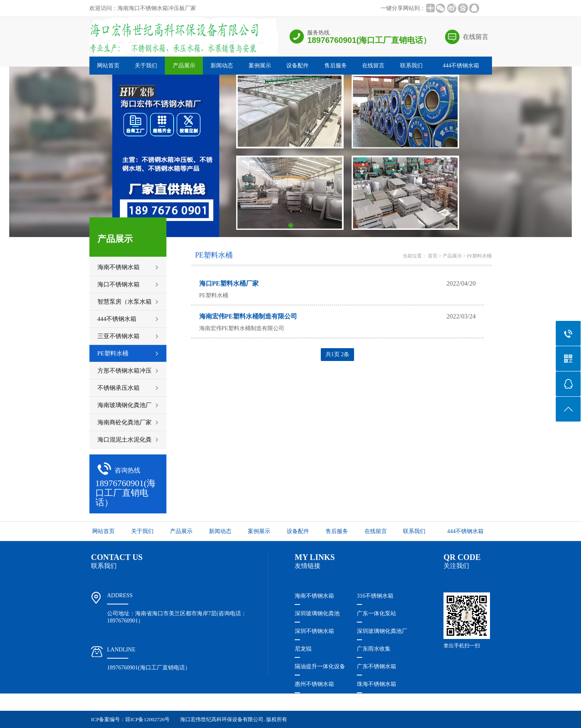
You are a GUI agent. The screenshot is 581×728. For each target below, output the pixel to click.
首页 (433, 256)
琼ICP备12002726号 (147, 719)
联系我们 (411, 66)
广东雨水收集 (374, 649)
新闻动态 (222, 66)
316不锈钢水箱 (375, 596)
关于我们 (146, 66)
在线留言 (476, 37)
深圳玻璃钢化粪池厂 (382, 631)
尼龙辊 (303, 649)
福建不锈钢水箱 (314, 702)
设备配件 (298, 66)
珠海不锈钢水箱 (377, 684)
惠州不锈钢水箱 (314, 684)
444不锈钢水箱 (461, 66)
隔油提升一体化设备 (320, 666)
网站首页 (108, 66)
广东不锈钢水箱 (377, 666)
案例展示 (260, 66)
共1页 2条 (338, 354)
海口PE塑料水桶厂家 (229, 283)
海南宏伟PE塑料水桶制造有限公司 (248, 316)
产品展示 (184, 66)
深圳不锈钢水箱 (314, 631)
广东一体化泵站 (377, 613)
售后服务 (336, 66)
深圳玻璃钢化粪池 (317, 613)
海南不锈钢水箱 (314, 596)
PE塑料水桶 (479, 256)
